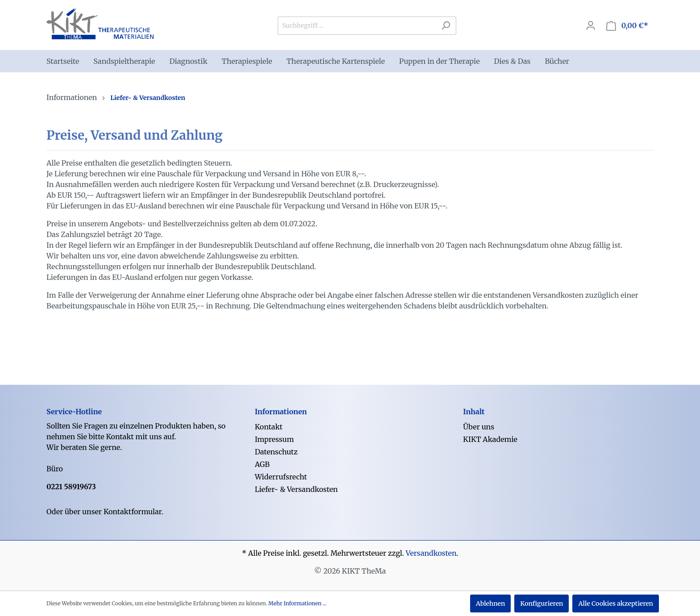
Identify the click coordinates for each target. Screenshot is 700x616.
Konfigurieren (542, 604)
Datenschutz (276, 452)
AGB (262, 464)
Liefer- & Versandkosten (296, 489)
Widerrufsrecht (281, 477)
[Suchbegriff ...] (357, 26)
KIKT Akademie (490, 439)
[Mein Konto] (591, 25)
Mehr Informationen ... (297, 603)
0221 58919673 (71, 487)
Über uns (479, 427)
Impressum (275, 439)
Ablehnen (490, 604)
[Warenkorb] (627, 26)
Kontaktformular (133, 512)
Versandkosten (431, 553)
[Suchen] (446, 26)
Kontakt (269, 427)
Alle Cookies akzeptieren (616, 604)
